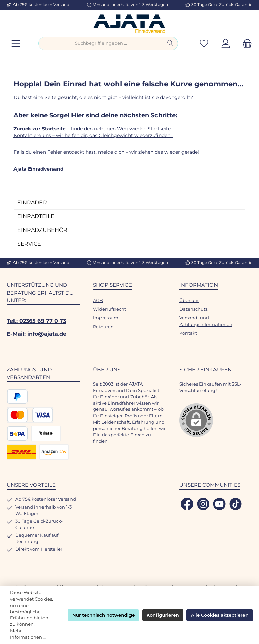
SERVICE (29, 244)
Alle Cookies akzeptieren (220, 615)
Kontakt (188, 333)
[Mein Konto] (226, 44)
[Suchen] (170, 43)
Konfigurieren (163, 615)
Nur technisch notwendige (104, 615)
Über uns (189, 300)
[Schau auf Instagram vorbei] (203, 504)
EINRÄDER (32, 202)
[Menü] (16, 44)
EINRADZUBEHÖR (42, 230)
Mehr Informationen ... (28, 634)
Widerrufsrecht (110, 309)
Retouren (103, 327)
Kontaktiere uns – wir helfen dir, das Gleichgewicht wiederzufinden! (93, 135)
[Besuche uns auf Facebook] (187, 504)
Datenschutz (194, 309)
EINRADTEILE (36, 216)
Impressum (106, 318)
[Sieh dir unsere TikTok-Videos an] (236, 504)
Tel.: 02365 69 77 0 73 (36, 321)
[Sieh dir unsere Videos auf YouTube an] (219, 504)
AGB (98, 300)
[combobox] (101, 43)
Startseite (159, 129)
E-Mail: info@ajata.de (37, 334)
